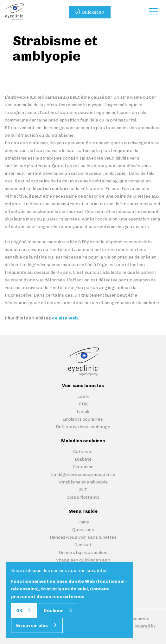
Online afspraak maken (83, 552)
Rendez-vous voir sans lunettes (83, 537)
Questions (83, 530)
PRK (83, 404)
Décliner (54, 611)
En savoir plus (32, 625)
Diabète (83, 459)
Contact (83, 545)
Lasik (83, 396)
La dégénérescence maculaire (83, 474)
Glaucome (83, 467)
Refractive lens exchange (83, 427)
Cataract (83, 452)
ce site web (65, 318)
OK (19, 611)
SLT (83, 490)
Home (83, 522)
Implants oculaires (83, 419)
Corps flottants (83, 497)
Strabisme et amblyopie (83, 482)
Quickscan (93, 12)
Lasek (83, 412)
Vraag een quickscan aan (83, 560)
